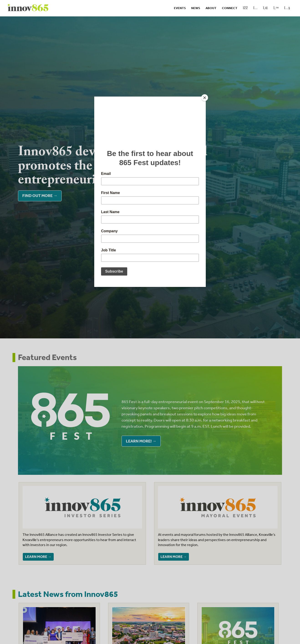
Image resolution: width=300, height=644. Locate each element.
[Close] (205, 98)
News (196, 8)
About (211, 8)
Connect (230, 8)
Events (180, 8)
